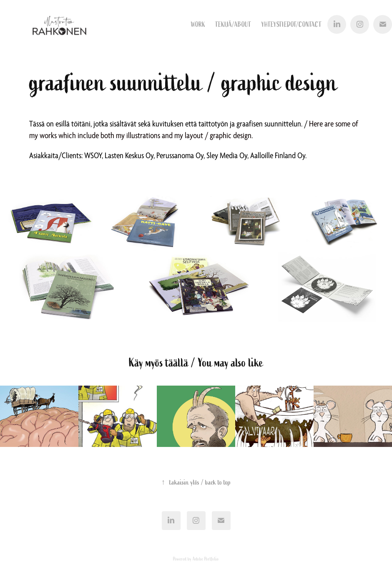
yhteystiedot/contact (291, 25)
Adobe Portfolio (206, 559)
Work (198, 25)
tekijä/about (233, 25)
